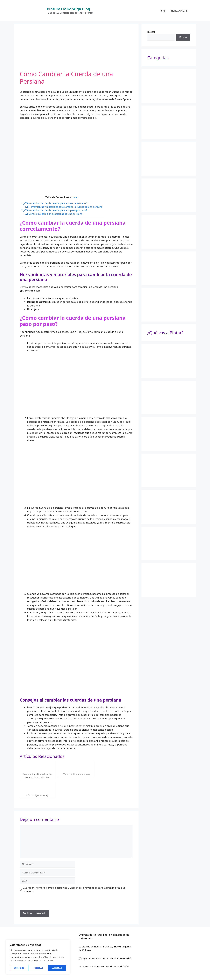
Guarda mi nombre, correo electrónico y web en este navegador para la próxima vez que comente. (74, 890)
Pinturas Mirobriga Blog (69, 9)
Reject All (38, 968)
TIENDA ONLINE (179, 11)
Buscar (151, 32)
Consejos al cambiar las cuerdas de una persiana (54, 214)
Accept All (57, 968)
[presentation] (42, 903)
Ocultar (74, 197)
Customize (19, 968)
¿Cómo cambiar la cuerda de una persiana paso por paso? (54, 210)
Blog (163, 11)
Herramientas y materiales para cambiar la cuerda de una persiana (64, 207)
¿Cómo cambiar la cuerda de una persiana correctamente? (54, 203)
